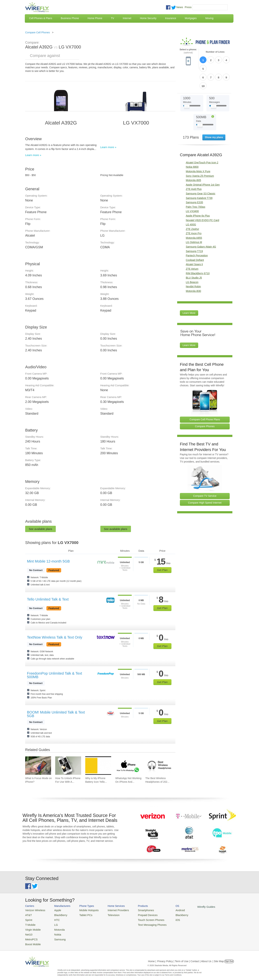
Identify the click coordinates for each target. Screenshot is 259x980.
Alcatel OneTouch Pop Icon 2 (202, 142)
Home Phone (95, 18)
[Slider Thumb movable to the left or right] (187, 86)
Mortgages (191, 18)
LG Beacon (192, 261)
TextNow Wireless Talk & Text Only (55, 637)
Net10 (28, 932)
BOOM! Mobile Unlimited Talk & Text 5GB (56, 714)
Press (188, 7)
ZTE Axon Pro (194, 212)
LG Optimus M (194, 221)
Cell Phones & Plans (41, 18)
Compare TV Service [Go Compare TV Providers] (205, 475)
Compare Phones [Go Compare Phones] (205, 405)
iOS (166, 919)
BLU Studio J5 (194, 257)
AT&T (28, 914)
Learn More (189, 292)
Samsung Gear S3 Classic (201, 173)
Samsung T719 (194, 230)
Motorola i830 (193, 270)
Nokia (55, 932)
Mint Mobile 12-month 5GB (48, 561)
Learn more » (33, 155)
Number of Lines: (215, 52)
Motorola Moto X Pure (198, 150)
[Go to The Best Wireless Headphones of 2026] (158, 766)
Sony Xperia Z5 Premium (200, 155)
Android (168, 910)
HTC (54, 919)
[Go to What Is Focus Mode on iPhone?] (38, 766)
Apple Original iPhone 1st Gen (203, 164)
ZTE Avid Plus (194, 168)
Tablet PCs (82, 914)
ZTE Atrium (192, 248)
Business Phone (70, 18)
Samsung (57, 936)
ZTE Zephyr (192, 208)
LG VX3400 (192, 190)
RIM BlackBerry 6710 (198, 252)
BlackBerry (57, 914)
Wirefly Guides (192, 906)
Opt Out (229, 957)
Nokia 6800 (192, 146)
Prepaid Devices (138, 914)
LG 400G (191, 204)
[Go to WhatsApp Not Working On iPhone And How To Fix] (128, 766)
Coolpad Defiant (195, 239)
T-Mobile (30, 923)
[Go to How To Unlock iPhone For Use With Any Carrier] (68, 766)
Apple (55, 910)
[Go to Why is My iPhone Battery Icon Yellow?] (98, 766)
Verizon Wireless (34, 910)
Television (108, 914)
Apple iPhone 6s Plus (198, 195)
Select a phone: (188, 51)
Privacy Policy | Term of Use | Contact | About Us (184, 957)
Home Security (148, 18)
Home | (152, 957)
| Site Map (218, 957)
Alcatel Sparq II (194, 243)
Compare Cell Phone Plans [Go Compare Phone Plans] (205, 399)
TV (113, 18)
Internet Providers (112, 910)
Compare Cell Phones (38, 32)
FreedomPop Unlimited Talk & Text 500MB (54, 675)
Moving (209, 18)
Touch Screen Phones (141, 919)
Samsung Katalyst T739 (199, 177)
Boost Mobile (32, 940)
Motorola (56, 927)
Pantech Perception (197, 235)
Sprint (28, 919)
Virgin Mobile (32, 927)
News (180, 7)
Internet (127, 18)
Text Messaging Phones (142, 923)
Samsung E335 (194, 181)
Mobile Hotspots (85, 910)
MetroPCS (31, 936)
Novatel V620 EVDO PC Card (202, 199)
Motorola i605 (193, 159)
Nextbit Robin (193, 266)
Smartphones (137, 910)
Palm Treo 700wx (196, 186)
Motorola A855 (194, 217)
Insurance (171, 18)
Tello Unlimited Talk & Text (48, 599)
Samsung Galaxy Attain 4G (201, 226)
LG (53, 923)
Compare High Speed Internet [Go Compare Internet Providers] (205, 482)
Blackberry (169, 914)
